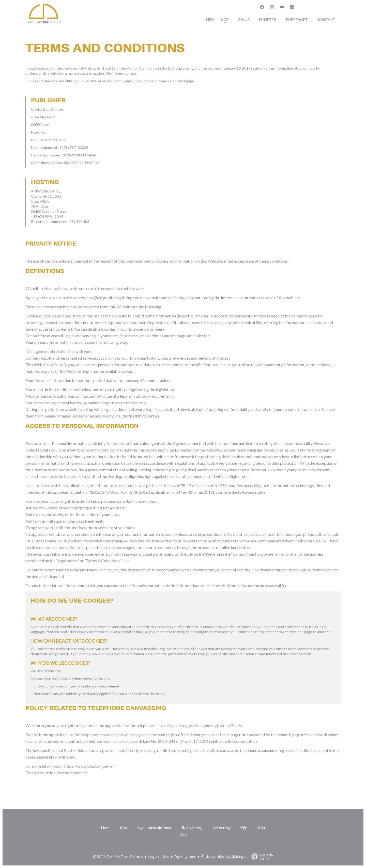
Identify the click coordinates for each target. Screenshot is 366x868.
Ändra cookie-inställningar (224, 856)
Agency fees (185, 856)
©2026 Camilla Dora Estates (118, 856)
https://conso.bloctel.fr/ (67, 773)
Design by (261, 857)
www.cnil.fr (275, 585)
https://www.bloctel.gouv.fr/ (89, 766)
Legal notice (159, 856)
